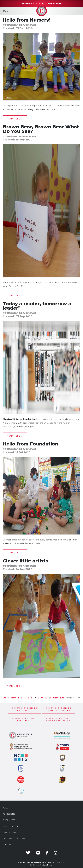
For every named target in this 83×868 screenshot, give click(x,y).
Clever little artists (25, 561)
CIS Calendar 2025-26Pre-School (24, 709)
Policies (7, 844)
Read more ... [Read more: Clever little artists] (15, 686)
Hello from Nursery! (27, 20)
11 (50, 698)
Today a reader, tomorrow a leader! (37, 306)
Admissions (9, 814)
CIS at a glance (10, 832)
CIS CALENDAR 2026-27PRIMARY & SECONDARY (59, 719)
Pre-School (28, 25)
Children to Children (14, 838)
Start (6, 698)
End (62, 698)
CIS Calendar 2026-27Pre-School (24, 719)
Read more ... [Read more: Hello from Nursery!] (15, 119)
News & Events (10, 826)
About (6, 808)
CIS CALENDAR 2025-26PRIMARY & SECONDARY (59, 709)
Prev (13, 698)
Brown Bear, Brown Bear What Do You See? (41, 129)
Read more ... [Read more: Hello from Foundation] (15, 553)
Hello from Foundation (30, 444)
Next (56, 698)
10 (46, 698)
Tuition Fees (9, 820)
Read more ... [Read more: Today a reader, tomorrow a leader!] (15, 436)
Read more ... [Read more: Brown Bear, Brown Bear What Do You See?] (15, 296)
